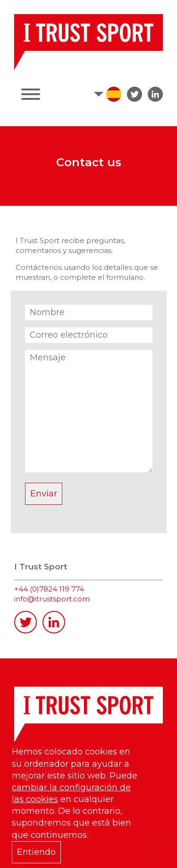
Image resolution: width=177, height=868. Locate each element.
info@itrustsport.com (52, 599)
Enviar (44, 494)
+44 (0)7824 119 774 (49, 589)
